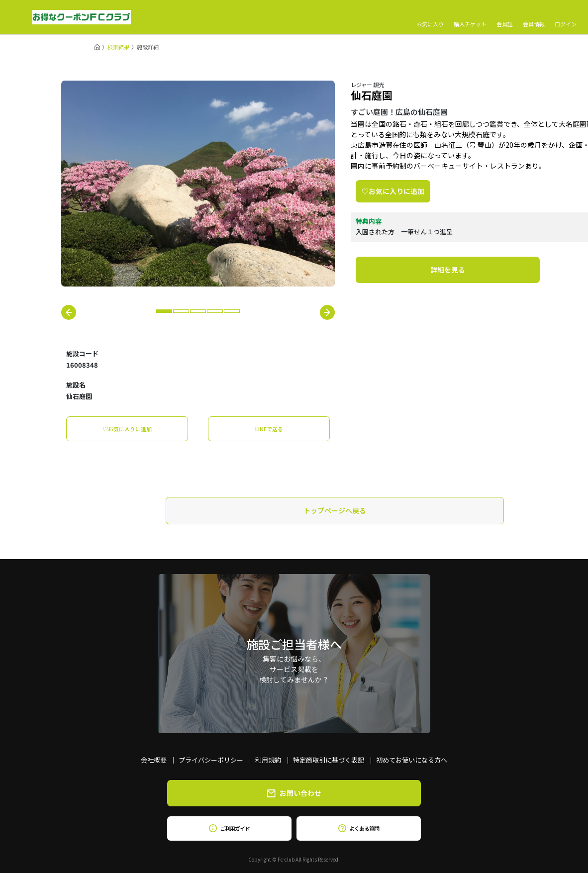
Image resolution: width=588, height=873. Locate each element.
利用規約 (268, 760)
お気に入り (430, 17)
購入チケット (470, 17)
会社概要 (154, 760)
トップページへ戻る (335, 510)
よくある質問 (358, 828)
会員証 (505, 17)
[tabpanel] (198, 184)
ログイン (566, 17)
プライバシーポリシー (211, 760)
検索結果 (118, 47)
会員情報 (534, 17)
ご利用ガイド (229, 828)
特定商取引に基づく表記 (329, 760)
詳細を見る (448, 270)
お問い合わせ (294, 793)
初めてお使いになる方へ (412, 760)
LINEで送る (269, 429)
